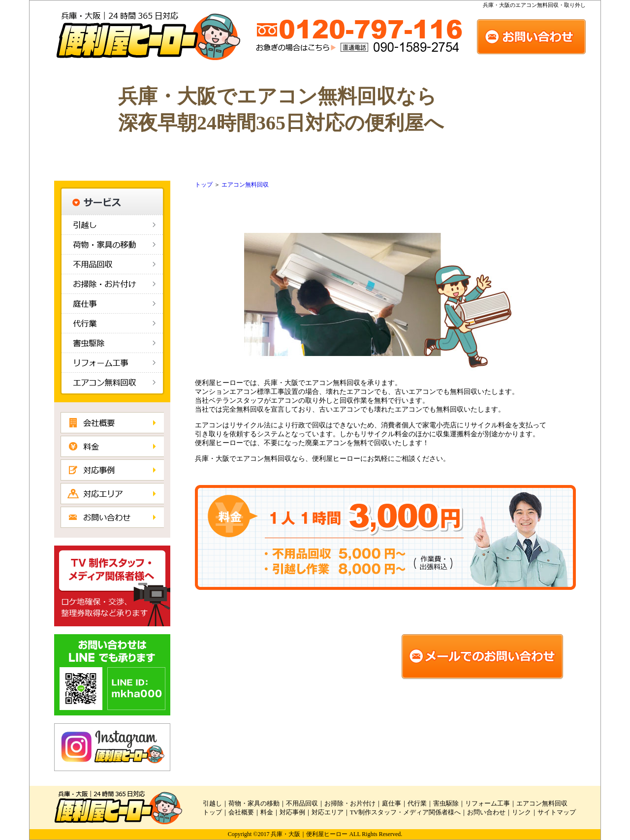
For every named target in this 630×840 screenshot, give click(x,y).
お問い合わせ (486, 812)
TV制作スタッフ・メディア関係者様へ (405, 812)
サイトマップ (557, 812)
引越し (212, 803)
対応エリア (328, 812)
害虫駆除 (446, 803)
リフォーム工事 (488, 803)
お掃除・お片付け (350, 803)
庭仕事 (392, 803)
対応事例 (292, 812)
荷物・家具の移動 (254, 803)
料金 (267, 812)
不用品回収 (302, 803)
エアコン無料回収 (245, 185)
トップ (204, 185)
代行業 (417, 803)
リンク (521, 812)
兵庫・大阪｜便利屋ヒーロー (309, 834)
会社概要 (241, 812)
